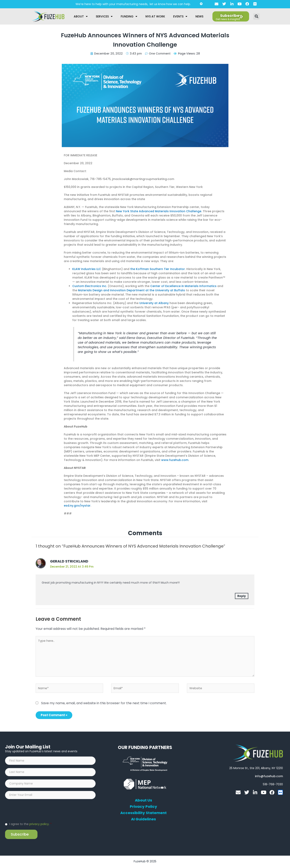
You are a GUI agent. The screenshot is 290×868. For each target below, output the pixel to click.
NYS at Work (155, 16)
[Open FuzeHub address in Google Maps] (256, 768)
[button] (256, 17)
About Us (143, 801)
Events (180, 16)
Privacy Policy (143, 807)
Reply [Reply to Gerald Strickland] (242, 596)
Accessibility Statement (143, 813)
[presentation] (36, 811)
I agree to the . (30, 825)
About (81, 16)
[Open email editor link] (269, 777)
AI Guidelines (143, 820)
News (199, 16)
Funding (129, 16)
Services (104, 16)
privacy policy (39, 825)
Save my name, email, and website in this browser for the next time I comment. (104, 704)
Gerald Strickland (69, 561)
